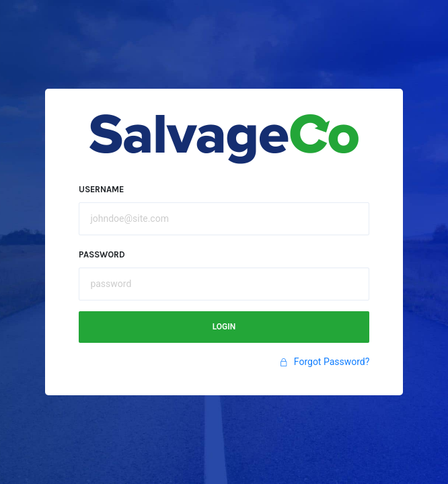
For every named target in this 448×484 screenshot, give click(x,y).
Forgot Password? (324, 362)
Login (224, 327)
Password (102, 254)
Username (101, 189)
